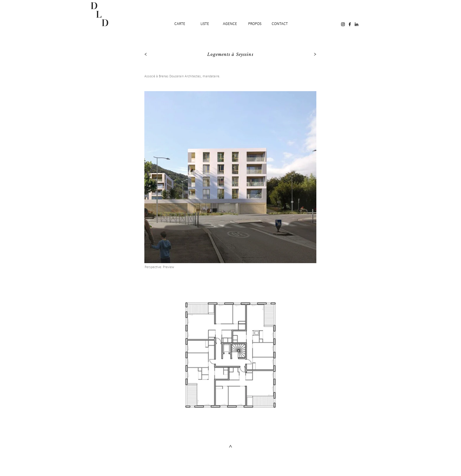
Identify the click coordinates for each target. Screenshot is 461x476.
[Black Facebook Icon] (350, 24)
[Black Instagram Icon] (343, 24)
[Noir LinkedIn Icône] (356, 24)
